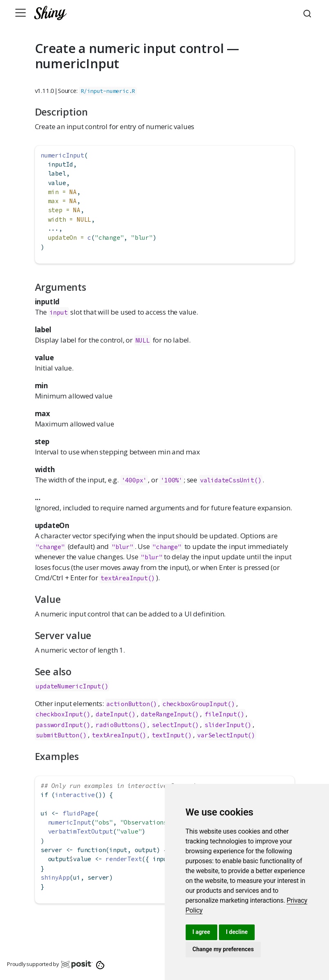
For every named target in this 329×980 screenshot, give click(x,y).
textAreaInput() (128, 578)
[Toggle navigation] (21, 13)
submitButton (58, 735)
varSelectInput (222, 735)
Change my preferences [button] (223, 949)
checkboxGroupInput (195, 704)
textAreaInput (115, 735)
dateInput (112, 714)
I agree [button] (201, 932)
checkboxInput (59, 714)
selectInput (172, 725)
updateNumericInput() (72, 686)
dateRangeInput (166, 714)
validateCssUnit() (231, 480)
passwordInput (59, 725)
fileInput (221, 714)
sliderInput (224, 725)
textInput (168, 735)
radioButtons (117, 725)
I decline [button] (237, 932)
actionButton (128, 704)
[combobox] (308, 13)
